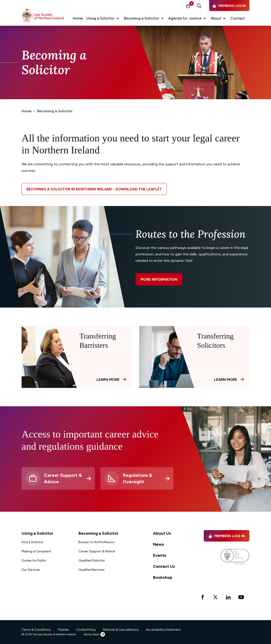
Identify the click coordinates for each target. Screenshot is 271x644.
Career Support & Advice (97, 551)
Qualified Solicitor (92, 561)
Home (27, 111)
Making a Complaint (36, 551)
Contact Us (164, 566)
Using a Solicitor (37, 533)
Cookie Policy (86, 630)
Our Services (31, 570)
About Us (162, 533)
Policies (64, 630)
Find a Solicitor (33, 542)
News (158, 544)
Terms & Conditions (36, 630)
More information (159, 279)
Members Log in (227, 536)
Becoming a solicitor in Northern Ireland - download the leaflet (94, 189)
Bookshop (163, 577)
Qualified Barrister (92, 570)
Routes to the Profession (97, 542)
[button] (103, 18)
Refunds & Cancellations (121, 630)
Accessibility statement (163, 630)
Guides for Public (34, 561)
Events (160, 555)
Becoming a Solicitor (55, 111)
